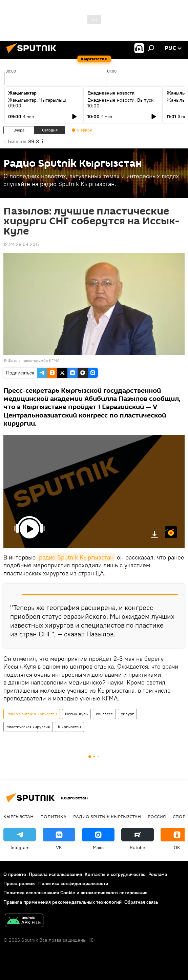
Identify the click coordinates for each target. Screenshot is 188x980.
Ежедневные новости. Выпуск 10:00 (120, 103)
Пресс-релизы (19, 883)
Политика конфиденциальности (73, 883)
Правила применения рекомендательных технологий (62, 902)
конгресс (104, 714)
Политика (53, 816)
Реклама (158, 874)
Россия (157, 816)
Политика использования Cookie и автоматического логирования (75, 893)
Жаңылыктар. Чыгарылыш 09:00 (37, 103)
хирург (127, 714)
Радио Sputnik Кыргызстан (32, 714)
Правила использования (55, 874)
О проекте (15, 874)
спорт (180, 816)
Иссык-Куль (76, 714)
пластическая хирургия (28, 727)
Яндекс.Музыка (167, 530)
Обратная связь (141, 902)
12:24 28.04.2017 (22, 244)
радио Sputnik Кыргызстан (76, 557)
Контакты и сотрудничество (115, 874)
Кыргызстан (69, 727)
